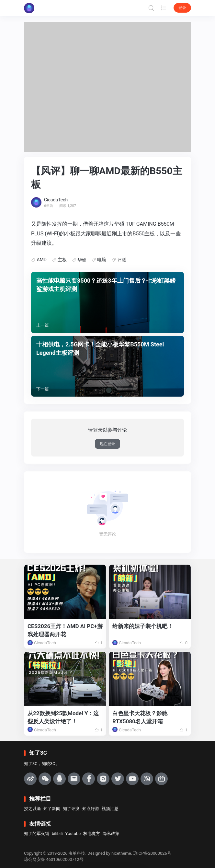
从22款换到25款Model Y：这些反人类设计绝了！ (63, 717)
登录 (182, 8)
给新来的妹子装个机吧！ (143, 626)
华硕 (82, 260)
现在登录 (107, 444)
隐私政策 (111, 834)
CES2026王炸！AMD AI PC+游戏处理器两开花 (65, 630)
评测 (122, 260)
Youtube (73, 834)
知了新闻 (52, 809)
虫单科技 (77, 853)
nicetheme (121, 853)
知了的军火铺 (37, 834)
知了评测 (71, 809)
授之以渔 (32, 809)
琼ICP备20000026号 (152, 853)
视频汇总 (110, 809)
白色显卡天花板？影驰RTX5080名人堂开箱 (140, 717)
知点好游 (91, 809)
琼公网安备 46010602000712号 (54, 859)
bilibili (57, 834)
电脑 (102, 260)
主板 (62, 260)
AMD (42, 260)
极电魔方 (92, 834)
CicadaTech (56, 200)
